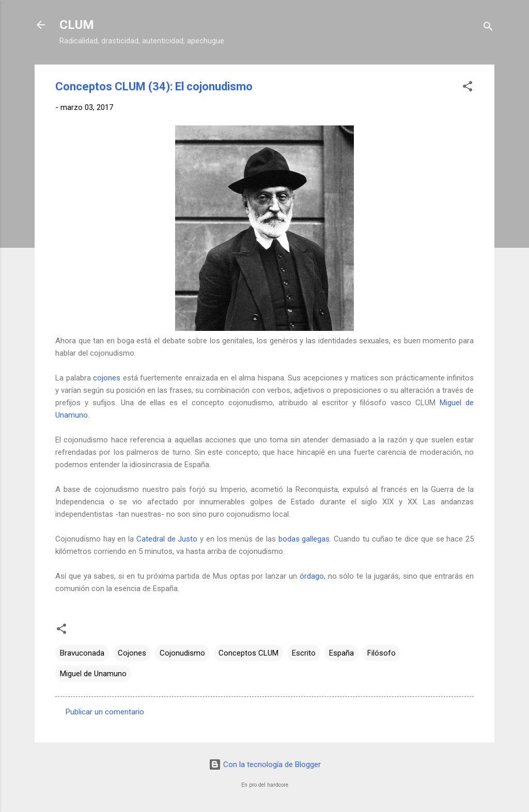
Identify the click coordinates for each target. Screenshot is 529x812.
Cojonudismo (182, 653)
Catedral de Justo (167, 539)
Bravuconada (82, 653)
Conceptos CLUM (248, 653)
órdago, (313, 576)
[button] (468, 88)
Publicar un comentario (105, 712)
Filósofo (382, 653)
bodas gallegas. (305, 539)
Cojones (132, 653)
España (341, 653)
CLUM (77, 25)
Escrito (304, 653)
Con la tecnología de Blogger (265, 765)
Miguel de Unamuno (93, 674)
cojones (107, 378)
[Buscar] (488, 28)
